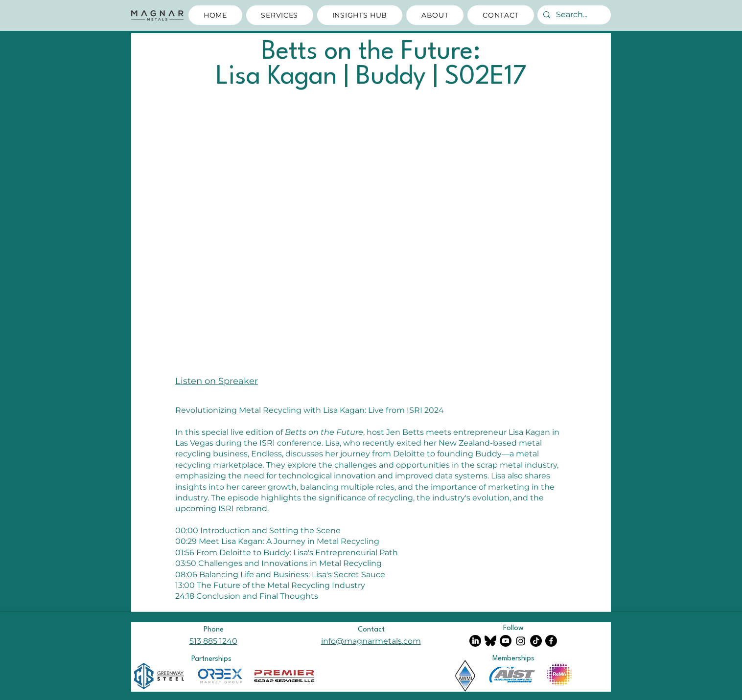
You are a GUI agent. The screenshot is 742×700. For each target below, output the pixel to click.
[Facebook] (551, 641)
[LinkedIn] (475, 641)
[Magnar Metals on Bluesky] (490, 641)
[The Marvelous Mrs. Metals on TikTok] (536, 641)
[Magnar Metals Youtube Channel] (506, 641)
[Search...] (573, 15)
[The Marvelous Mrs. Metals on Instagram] (521, 641)
